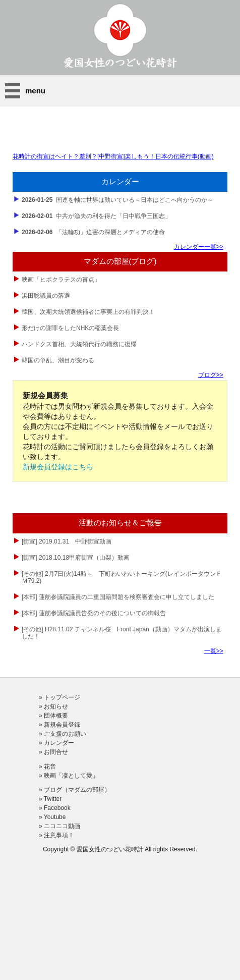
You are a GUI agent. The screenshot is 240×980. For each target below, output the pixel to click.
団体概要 (56, 716)
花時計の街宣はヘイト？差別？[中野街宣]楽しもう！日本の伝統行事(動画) (113, 156)
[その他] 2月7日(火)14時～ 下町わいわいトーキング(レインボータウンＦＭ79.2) (122, 577)
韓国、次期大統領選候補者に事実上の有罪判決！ (88, 312)
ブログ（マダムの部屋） (77, 790)
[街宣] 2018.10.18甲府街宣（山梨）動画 (76, 558)
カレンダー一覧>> (199, 247)
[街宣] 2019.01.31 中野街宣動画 (67, 541)
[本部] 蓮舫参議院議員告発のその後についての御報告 (95, 613)
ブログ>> (211, 375)
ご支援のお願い (65, 734)
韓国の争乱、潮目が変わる (58, 360)
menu (35, 91)
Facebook (57, 808)
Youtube (55, 817)
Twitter (53, 799)
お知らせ (56, 706)
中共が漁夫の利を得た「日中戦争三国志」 (96, 216)
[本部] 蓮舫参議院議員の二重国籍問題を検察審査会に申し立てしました (119, 597)
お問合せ (56, 752)
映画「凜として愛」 (71, 776)
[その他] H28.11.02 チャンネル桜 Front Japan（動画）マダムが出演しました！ (122, 633)
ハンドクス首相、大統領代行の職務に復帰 (79, 344)
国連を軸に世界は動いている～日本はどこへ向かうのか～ (117, 200)
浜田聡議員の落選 (46, 296)
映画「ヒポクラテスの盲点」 (61, 280)
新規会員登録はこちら (58, 467)
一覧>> (214, 651)
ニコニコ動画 (62, 826)
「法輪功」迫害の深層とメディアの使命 (93, 232)
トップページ (62, 697)
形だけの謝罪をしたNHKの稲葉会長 (70, 328)
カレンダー (59, 743)
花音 (50, 767)
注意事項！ (59, 835)
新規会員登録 (62, 725)
